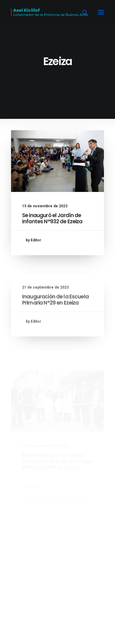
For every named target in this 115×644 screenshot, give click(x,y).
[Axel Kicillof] (49, 12)
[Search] (82, 12)
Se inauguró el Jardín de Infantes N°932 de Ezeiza (52, 218)
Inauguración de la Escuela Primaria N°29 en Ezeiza (55, 315)
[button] (101, 12)
